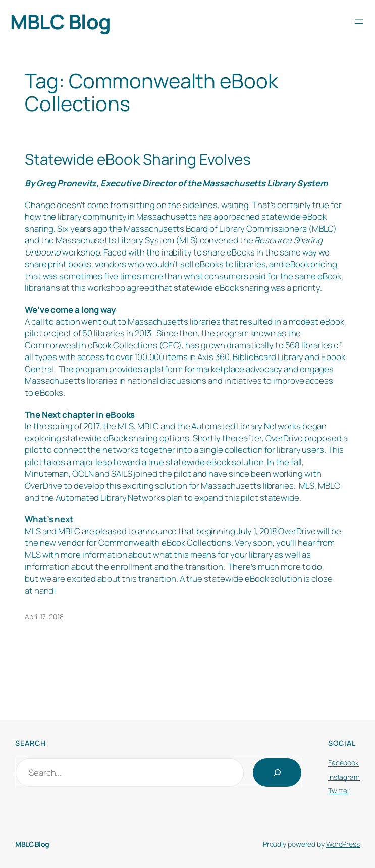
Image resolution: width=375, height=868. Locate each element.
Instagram (344, 777)
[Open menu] (359, 22)
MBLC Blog (61, 21)
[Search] (277, 773)
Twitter (339, 790)
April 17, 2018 (44, 616)
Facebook (343, 763)
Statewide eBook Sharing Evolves (138, 159)
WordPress (343, 844)
